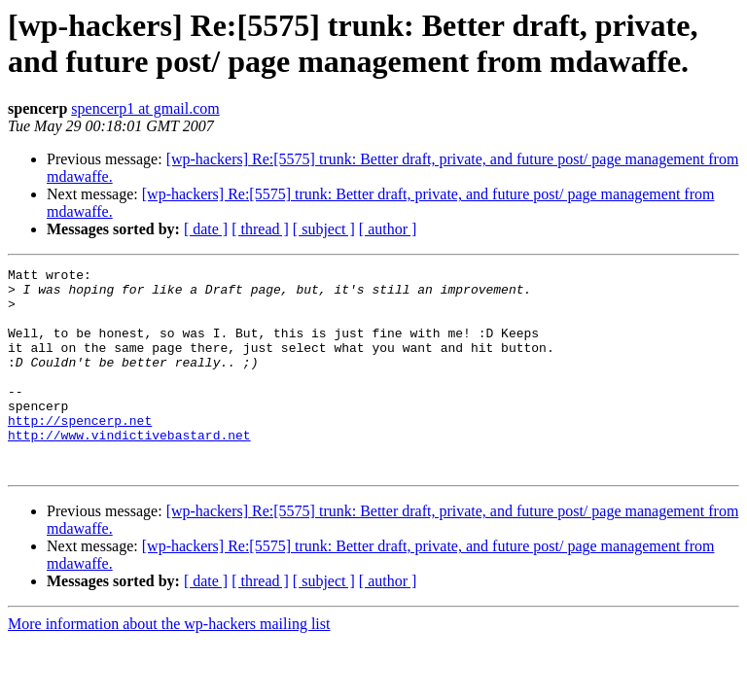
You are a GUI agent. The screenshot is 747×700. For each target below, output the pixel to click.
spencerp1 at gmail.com (145, 108)
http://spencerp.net (80, 452)
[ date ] (206, 229)
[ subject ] (324, 229)
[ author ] (388, 229)
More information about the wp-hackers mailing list (169, 665)
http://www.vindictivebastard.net (129, 470)
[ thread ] (260, 229)
